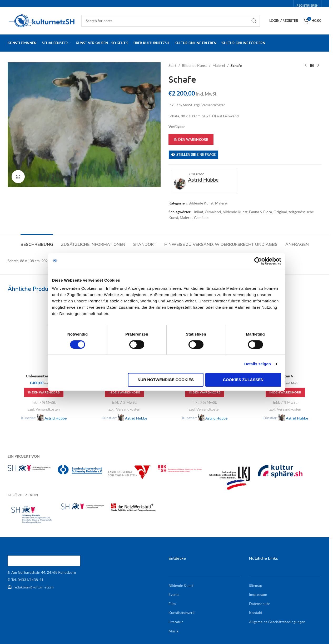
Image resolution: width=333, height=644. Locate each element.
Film (172, 604)
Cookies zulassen (247, 417)
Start (172, 65)
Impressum (258, 594)
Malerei (219, 65)
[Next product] (318, 66)
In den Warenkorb (191, 139)
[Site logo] (42, 20)
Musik (173, 631)
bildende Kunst (235, 212)
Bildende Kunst (194, 65)
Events (174, 594)
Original (280, 212)
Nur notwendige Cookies (166, 417)
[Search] (171, 21)
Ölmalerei (213, 212)
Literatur (176, 622)
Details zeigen (263, 401)
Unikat (198, 212)
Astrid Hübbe (203, 179)
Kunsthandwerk (182, 613)
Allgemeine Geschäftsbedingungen (277, 622)
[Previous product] (306, 66)
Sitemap (256, 585)
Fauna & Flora (260, 212)
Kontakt (256, 613)
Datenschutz (259, 604)
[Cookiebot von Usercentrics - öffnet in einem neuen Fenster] (264, 298)
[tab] (37, 242)
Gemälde (201, 218)
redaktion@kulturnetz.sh (33, 587)
